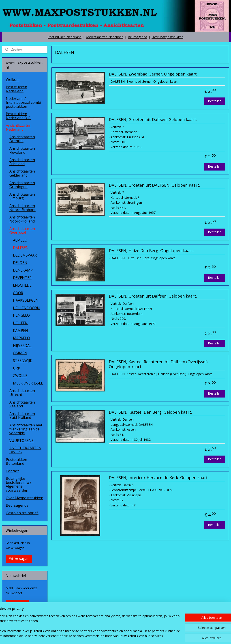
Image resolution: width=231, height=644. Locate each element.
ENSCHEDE (22, 285)
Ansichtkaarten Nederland (105, 37)
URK (17, 368)
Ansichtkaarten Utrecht (22, 393)
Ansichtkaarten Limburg (22, 196)
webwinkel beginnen (131, 636)
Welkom (13, 80)
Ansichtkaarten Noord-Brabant (22, 208)
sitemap (105, 636)
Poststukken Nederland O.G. (18, 116)
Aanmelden (17, 604)
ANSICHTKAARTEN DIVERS (25, 450)
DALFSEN (21, 248)
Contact (12, 471)
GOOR (18, 293)
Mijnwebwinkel (170, 636)
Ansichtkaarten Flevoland (22, 150)
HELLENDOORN (26, 308)
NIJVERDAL (22, 346)
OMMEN (20, 353)
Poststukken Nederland (65, 37)
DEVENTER (22, 278)
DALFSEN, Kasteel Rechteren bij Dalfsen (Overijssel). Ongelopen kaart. (159, 364)
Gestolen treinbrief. (22, 513)
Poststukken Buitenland (16, 462)
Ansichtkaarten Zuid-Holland (22, 416)
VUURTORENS (21, 441)
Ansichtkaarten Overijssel (22, 231)
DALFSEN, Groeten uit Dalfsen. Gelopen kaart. (153, 120)
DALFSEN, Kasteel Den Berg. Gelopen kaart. (150, 412)
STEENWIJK (23, 361)
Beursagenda (137, 37)
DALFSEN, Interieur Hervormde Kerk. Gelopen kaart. (159, 478)
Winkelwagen (19, 559)
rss (114, 636)
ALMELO (20, 240)
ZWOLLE (20, 376)
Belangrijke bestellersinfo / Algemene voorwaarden (19, 484)
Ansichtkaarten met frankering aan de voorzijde (26, 429)
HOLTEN (20, 323)
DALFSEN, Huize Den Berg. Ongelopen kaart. (151, 251)
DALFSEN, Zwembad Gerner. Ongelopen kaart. (153, 74)
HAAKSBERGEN (26, 300)
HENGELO (21, 315)
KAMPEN (20, 331)
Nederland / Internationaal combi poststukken (23, 103)
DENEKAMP (23, 270)
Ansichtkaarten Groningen (22, 185)
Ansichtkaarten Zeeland (22, 404)
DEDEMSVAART (26, 255)
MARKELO (21, 338)
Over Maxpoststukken (167, 37)
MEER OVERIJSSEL (28, 383)
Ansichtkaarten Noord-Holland (22, 219)
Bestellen (215, 101)
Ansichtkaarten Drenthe (22, 139)
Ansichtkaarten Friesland (22, 162)
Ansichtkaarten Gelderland (22, 173)
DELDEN (20, 263)
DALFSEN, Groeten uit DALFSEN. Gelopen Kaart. (154, 185)
